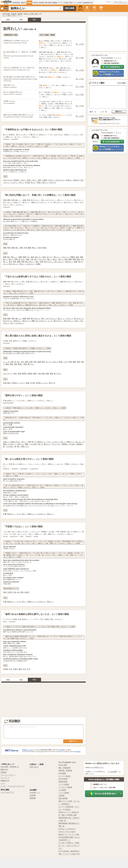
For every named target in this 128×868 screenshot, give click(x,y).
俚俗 (44, 257)
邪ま (23, 362)
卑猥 (9, 248)
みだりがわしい (41, 321)
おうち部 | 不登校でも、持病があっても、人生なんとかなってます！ (69, 846)
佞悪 (31, 362)
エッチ (50, 321)
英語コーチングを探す (76, 3)
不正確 (27, 182)
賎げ (9, 257)
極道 (11, 364)
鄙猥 (29, 248)
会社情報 (33, 795)
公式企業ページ (35, 793)
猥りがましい (58, 321)
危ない (23, 180)
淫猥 (21, 248)
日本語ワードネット (28, 750)
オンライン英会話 (63, 3)
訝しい (35, 180)
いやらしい (65, 257)
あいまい (79, 442)
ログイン (94, 10)
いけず (65, 362)
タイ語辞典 (62, 790)
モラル (59, 373)
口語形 (10, 592)
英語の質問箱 (63, 798)
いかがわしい (30, 264)
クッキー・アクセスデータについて (13, 786)
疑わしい (46, 182)
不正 (24, 669)
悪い (19, 362)
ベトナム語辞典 (64, 793)
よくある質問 (112, 772)
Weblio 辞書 (6, 14)
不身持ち (15, 383)
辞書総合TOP (5, 781)
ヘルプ (3, 783)
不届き (15, 669)
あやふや (53, 182)
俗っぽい (22, 259)
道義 (51, 373)
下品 (32, 259)
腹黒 (74, 362)
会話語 (27, 592)
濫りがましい (49, 262)
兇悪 (35, 362)
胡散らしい (71, 442)
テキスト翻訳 (98, 83)
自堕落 (38, 383)
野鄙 (74, 259)
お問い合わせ (34, 767)
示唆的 (38, 264)
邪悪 (12, 362)
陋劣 (78, 259)
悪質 (70, 362)
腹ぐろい (31, 364)
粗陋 (24, 257)
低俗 (77, 257)
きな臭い (72, 444)
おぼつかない (60, 180)
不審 (29, 442)
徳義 (47, 373)
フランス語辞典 (64, 784)
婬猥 (13, 248)
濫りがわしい (14, 264)
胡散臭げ (80, 444)
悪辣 (25, 364)
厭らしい (57, 257)
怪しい (22, 182)
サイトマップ (5, 778)
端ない (55, 259)
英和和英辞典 (16, 3)
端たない (38, 257)
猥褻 (5, 248)
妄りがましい (59, 262)
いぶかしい (14, 182)
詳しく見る (80, 44)
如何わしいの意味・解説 (31, 14)
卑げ (36, 259)
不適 (39, 248)
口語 (15, 592)
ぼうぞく (50, 257)
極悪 (27, 362)
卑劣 (10, 262)
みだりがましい (51, 318)
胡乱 (40, 180)
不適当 (44, 248)
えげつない (42, 259)
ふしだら (45, 383)
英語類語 (29, 3)
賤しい (50, 259)
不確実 (45, 180)
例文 (21, 19)
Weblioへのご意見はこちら (94, 767)
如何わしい (69, 262)
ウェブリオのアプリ (7, 792)
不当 (28, 669)
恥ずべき (52, 383)
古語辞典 (61, 796)
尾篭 (28, 318)
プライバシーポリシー (8, 775)
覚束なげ (76, 180)
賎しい (6, 259)
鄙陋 (20, 257)
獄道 (43, 362)
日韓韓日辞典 (63, 782)
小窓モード (81, 8)
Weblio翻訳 (122, 83)
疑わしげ (47, 444)
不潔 (25, 248)
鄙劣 (33, 257)
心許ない (51, 180)
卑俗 (66, 259)
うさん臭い (10, 446)
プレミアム (87, 10)
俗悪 (15, 262)
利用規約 (4, 772)
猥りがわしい (30, 262)
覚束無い (17, 180)
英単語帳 (41, 3)
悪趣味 (73, 257)
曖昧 (27, 444)
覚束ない (69, 180)
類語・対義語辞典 (64, 768)
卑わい (34, 248)
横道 (7, 364)
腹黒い (20, 364)
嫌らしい (15, 257)
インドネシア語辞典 (65, 787)
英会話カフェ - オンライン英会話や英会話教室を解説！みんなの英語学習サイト (69, 837)
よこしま (6, 362)
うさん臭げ (33, 444)
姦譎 (39, 362)
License (62, 750)
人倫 (39, 373)
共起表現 (35, 3)
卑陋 (5, 257)
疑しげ (41, 444)
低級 (28, 259)
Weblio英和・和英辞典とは (10, 767)
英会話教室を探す (88, 3)
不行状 (32, 383)
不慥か (29, 180)
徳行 (15, 373)
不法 (10, 669)
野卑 (16, 259)
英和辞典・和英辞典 (17, 14)
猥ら (17, 248)
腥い (19, 446)
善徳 (43, 373)
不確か (39, 182)
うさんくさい (56, 444)
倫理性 (24, 373)
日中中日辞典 (63, 779)
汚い (28, 257)
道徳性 (30, 373)
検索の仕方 (4, 769)
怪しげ (34, 442)
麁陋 (70, 259)
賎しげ (11, 259)
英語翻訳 (55, 3)
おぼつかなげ (8, 180)
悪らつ (55, 362)
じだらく (22, 383)
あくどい (49, 362)
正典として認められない (12, 442)
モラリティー (8, 373)
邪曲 (15, 364)
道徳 (19, 373)
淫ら (82, 259)
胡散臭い (65, 444)
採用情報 (33, 798)
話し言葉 (20, 592)
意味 (8, 19)
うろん (49, 442)
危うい (33, 182)
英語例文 (23, 3)
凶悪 (78, 362)
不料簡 (6, 669)
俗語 (5, 592)
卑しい (6, 262)
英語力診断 (48, 3)
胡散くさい (25, 446)
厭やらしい (27, 321)
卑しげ (61, 259)
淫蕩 (5, 383)
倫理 (35, 373)
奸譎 (60, 362)
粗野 (82, 257)
